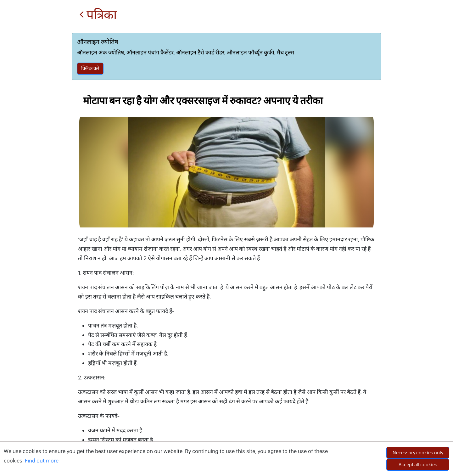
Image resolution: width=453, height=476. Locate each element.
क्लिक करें (90, 68)
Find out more (42, 461)
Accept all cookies (418, 465)
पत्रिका (98, 15)
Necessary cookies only (418, 453)
